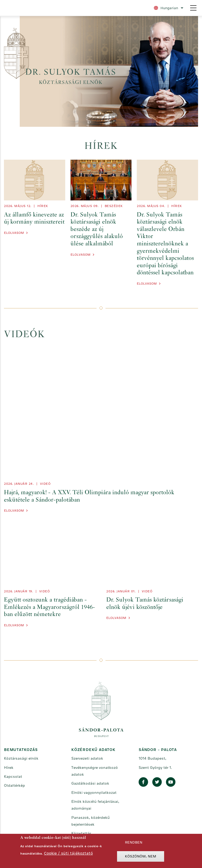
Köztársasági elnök (21, 758)
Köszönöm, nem (141, 856)
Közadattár (81, 833)
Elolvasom (14, 233)
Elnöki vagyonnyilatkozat (94, 793)
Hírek (43, 206)
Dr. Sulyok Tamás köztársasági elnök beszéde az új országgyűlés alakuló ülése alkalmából (97, 230)
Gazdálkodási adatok (90, 783)
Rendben (134, 842)
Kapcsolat (13, 776)
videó (45, 484)
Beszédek (114, 206)
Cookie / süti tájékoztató (68, 853)
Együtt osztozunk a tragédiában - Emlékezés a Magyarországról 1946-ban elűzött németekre (49, 607)
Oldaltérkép (14, 785)
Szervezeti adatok (87, 758)
